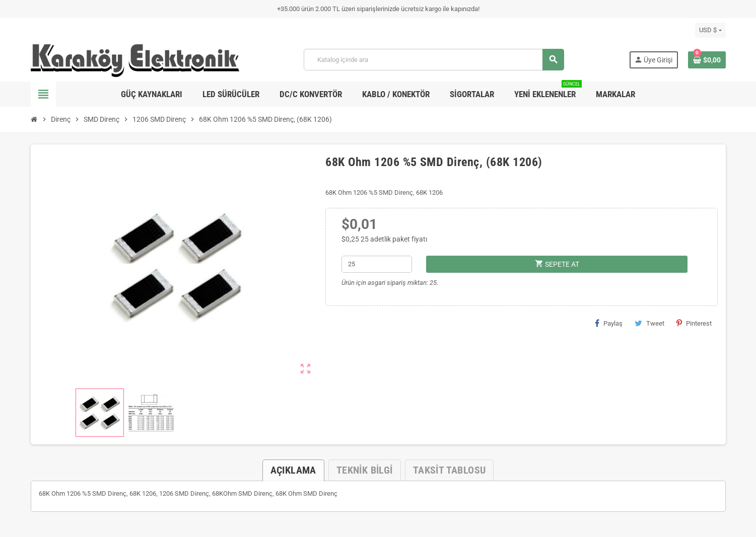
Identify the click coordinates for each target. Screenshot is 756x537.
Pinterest (694, 323)
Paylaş (609, 323)
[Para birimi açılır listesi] (710, 30)
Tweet (649, 323)
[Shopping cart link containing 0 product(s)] (707, 60)
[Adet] (376, 264)
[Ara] (434, 60)
